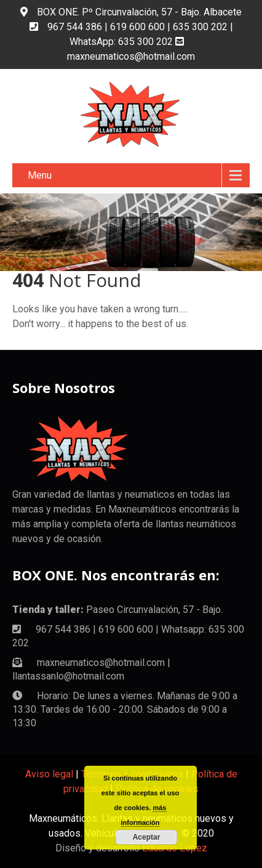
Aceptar (147, 837)
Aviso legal (49, 774)
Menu (40, 175)
